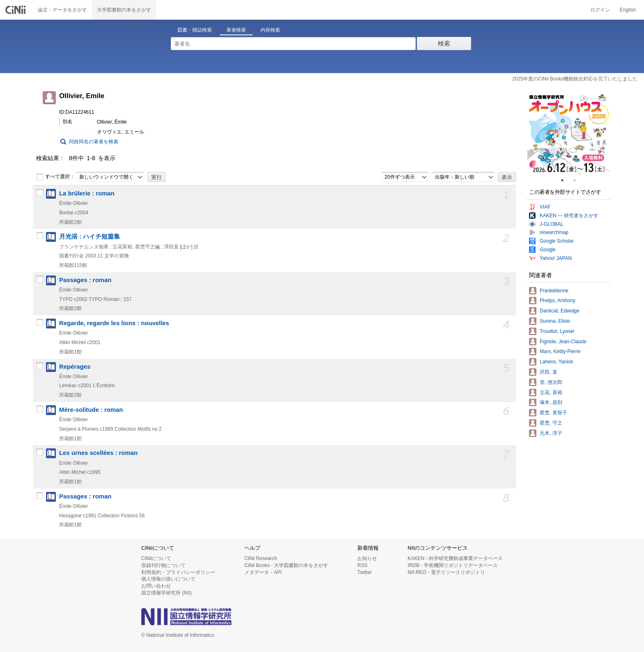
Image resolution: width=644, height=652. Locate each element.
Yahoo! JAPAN (556, 258)
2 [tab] (578, 180)
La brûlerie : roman (87, 193)
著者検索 (236, 30)
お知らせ (367, 558)
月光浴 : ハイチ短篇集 (90, 236)
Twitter (365, 572)
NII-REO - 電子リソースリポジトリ (446, 572)
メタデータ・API (263, 572)
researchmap (554, 232)
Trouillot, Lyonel (557, 331)
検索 (444, 43)
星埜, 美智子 (553, 413)
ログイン (600, 10)
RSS (362, 565)
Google (548, 250)
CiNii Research (261, 558)
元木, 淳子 (551, 433)
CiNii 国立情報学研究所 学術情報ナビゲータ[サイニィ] (16, 10)
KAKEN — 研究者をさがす (569, 216)
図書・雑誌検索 (195, 30)
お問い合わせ (156, 586)
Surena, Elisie (555, 321)
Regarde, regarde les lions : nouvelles (114, 323)
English (628, 10)
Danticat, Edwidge (560, 311)
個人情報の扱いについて (168, 579)
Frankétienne (554, 291)
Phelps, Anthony (558, 301)
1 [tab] (566, 180)
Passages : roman (85, 280)
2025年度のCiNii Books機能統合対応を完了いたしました (575, 79)
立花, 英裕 (551, 393)
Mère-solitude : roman (91, 410)
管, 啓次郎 (551, 382)
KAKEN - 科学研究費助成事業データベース (455, 558)
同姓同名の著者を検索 (94, 142)
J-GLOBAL (552, 224)
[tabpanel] (568, 134)
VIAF (545, 207)
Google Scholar (557, 241)
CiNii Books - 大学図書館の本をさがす (286, 565)
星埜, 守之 (551, 423)
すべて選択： (55, 177)
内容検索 (270, 30)
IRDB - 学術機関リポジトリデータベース (453, 565)
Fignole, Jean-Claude (563, 342)
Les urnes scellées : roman (98, 453)
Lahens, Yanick (556, 362)
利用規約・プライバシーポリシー (178, 572)
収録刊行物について (163, 565)
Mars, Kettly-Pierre (560, 351)
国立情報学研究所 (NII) (167, 593)
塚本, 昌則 (551, 402)
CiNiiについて (156, 558)
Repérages (75, 367)
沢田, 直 (549, 372)
